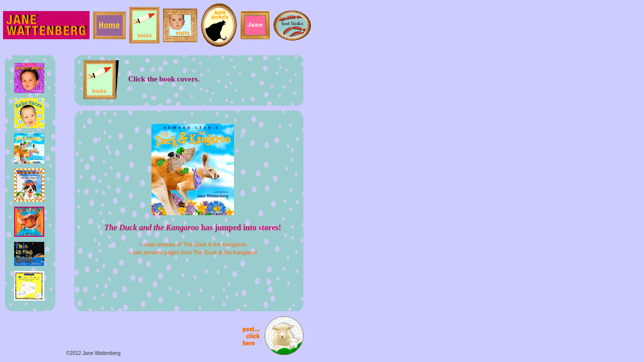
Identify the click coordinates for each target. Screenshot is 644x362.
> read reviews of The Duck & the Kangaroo (193, 244)
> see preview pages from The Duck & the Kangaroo (193, 252)
